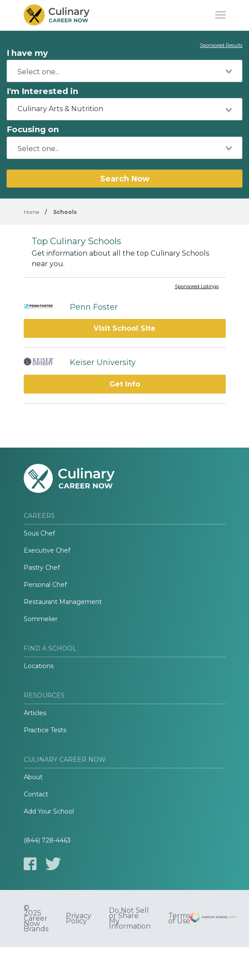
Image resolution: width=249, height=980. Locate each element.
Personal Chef (45, 585)
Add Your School (49, 811)
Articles (35, 713)
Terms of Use (179, 919)
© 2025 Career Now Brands (36, 919)
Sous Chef (39, 533)
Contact (36, 794)
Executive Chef (47, 550)
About (33, 777)
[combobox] (124, 71)
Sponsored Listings (197, 287)
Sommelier (41, 619)
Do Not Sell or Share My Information (130, 919)
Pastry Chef (42, 568)
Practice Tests (45, 730)
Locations (39, 666)
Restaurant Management (63, 602)
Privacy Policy (79, 919)
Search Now (125, 179)
